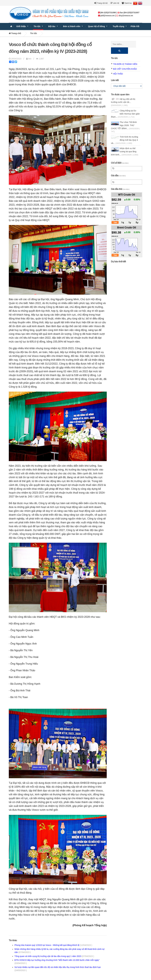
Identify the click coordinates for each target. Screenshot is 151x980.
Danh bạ (127, 3)
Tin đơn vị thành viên (125, 58)
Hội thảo (118, 67)
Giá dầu (118, 169)
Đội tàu (52, 26)
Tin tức (37, 26)
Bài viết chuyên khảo (125, 63)
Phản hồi (135, 26)
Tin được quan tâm (120, 88)
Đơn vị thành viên (72, 26)
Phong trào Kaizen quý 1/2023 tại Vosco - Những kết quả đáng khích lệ (53, 945)
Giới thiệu (21, 26)
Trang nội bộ (101, 3)
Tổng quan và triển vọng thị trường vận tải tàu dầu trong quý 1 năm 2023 (54, 956)
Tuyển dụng (118, 26)
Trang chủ (15, 33)
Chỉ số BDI (120, 156)
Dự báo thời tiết (118, 255)
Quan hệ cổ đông (97, 26)
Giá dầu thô (120, 183)
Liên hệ (115, 3)
